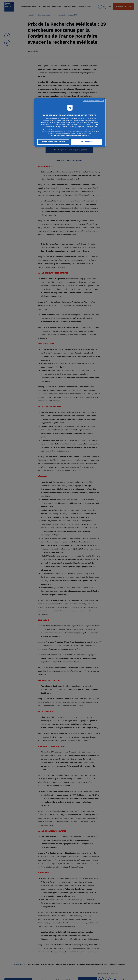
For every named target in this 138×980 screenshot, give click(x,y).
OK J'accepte (87, 142)
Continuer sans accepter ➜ (93, 101)
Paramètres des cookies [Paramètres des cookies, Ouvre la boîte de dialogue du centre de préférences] (53, 142)
